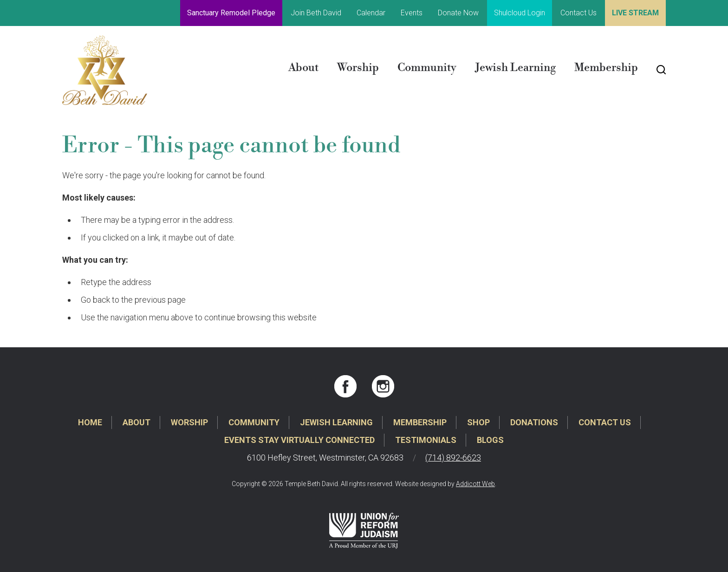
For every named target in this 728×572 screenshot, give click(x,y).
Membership (606, 68)
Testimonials (426, 440)
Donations (534, 422)
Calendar (371, 13)
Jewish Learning (515, 68)
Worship (358, 68)
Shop (478, 422)
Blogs (490, 440)
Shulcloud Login (520, 13)
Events (412, 13)
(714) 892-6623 (453, 458)
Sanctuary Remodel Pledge (231, 13)
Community (427, 68)
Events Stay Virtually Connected (299, 440)
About (303, 68)
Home (90, 422)
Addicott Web (475, 484)
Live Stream (635, 13)
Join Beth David (316, 13)
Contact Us (578, 13)
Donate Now (458, 13)
